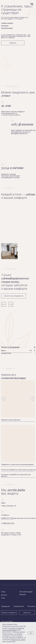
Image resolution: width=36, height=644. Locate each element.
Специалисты (19, 606)
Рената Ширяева (10, 347)
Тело (3, 598)
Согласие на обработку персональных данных (16, 475)
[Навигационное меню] (32, 4)
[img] (16, 327)
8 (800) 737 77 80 (7, 518)
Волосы (4, 595)
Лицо (3, 592)
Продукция (6, 606)
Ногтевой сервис (26, 592)
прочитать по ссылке (18, 640)
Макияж (23, 594)
